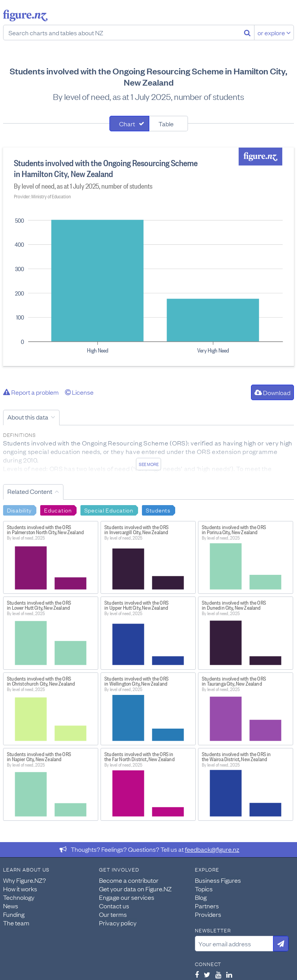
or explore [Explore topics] (274, 33)
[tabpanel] (148, 257)
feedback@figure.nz (212, 849)
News (11, 906)
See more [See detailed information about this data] (149, 464)
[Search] (247, 33)
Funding (14, 914)
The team (16, 923)
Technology (19, 897)
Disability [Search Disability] (19, 510)
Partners (207, 906)
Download (272, 392)
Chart (127, 124)
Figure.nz (25, 15)
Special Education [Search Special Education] (109, 510)
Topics (204, 889)
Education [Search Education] (58, 510)
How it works (20, 889)
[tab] (129, 124)
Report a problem (31, 392)
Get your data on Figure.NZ (135, 889)
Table (166, 124)
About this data (28, 417)
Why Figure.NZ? (25, 880)
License (79, 392)
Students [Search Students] (158, 510)
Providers (208, 914)
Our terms (113, 914)
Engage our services (127, 897)
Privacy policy (118, 923)
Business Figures (218, 880)
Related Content (30, 491)
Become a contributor (129, 880)
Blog (201, 897)
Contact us (114, 906)
